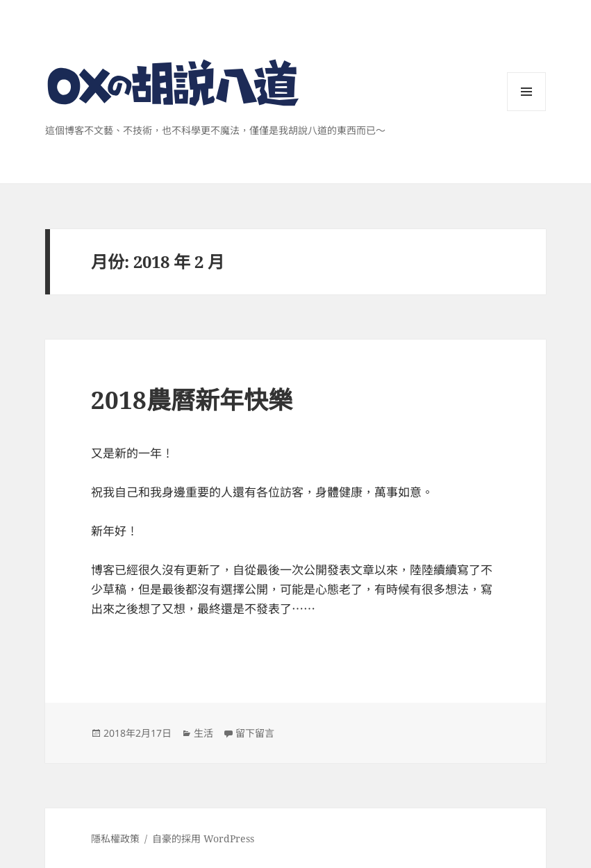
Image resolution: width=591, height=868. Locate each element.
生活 (203, 733)
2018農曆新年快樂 (192, 400)
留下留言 (255, 733)
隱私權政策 (115, 838)
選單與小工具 (526, 111)
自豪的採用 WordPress (203, 838)
